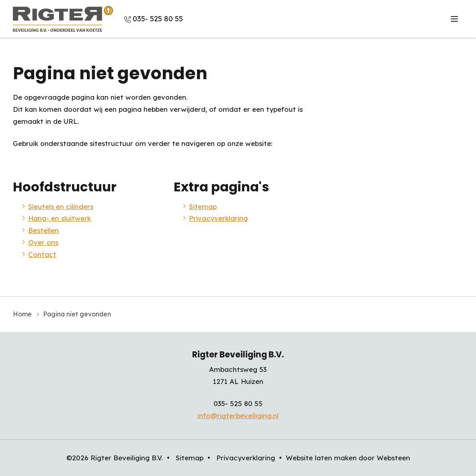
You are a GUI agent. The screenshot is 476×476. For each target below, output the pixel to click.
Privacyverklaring (218, 218)
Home (22, 314)
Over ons (403, 19)
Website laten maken (321, 458)
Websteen (393, 458)
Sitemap (203, 206)
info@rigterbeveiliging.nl (238, 415)
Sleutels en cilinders (231, 19)
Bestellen (363, 19)
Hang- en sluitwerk (306, 19)
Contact (441, 19)
